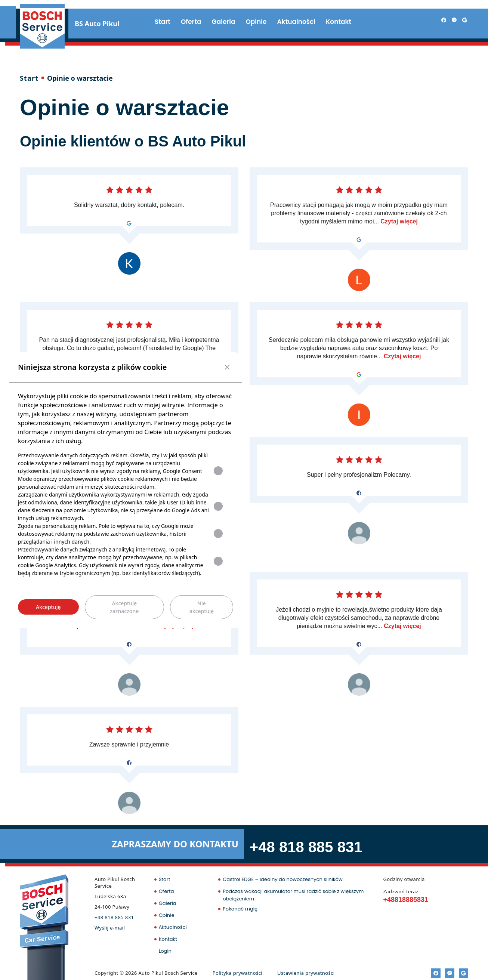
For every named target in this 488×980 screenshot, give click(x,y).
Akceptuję (48, 607)
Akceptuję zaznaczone (124, 607)
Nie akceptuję (202, 607)
